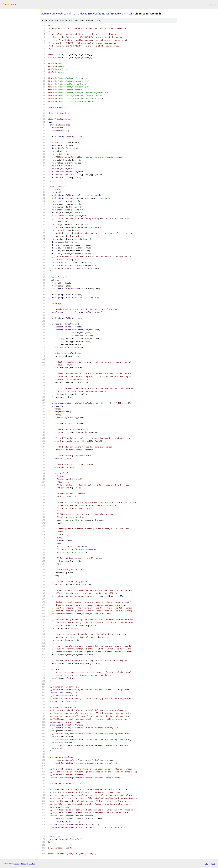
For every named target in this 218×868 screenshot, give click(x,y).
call (130, 14)
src (54, 14)
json (213, 864)
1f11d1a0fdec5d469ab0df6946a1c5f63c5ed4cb (96, 14)
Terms (32, 864)
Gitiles (17, 864)
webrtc (45, 14)
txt (206, 864)
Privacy (24, 864)
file (98, 20)
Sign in (212, 4)
